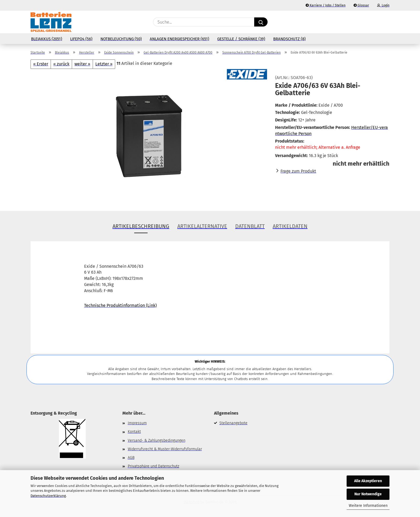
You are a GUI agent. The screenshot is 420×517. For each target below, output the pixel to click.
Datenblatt (250, 226)
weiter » (82, 64)
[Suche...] (261, 22)
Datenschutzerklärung (48, 496)
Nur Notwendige (368, 494)
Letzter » (104, 64)
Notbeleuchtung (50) (121, 39)
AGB (131, 458)
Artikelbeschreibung (141, 226)
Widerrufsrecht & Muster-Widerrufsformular (165, 449)
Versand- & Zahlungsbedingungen (157, 440)
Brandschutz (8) (289, 39)
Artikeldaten (290, 226)
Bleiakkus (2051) (47, 39)
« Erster (41, 64)
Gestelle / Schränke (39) (241, 39)
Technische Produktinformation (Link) (120, 305)
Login (383, 5)
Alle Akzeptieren (368, 481)
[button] (387, 22)
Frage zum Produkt (298, 171)
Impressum (137, 423)
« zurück (61, 64)
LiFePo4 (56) (81, 39)
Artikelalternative (202, 226)
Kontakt (134, 432)
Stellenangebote (233, 423)
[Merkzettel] (373, 22)
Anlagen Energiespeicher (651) (179, 39)
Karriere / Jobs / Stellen (326, 5)
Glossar (361, 5)
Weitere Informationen (368, 506)
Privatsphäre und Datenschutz (153, 466)
